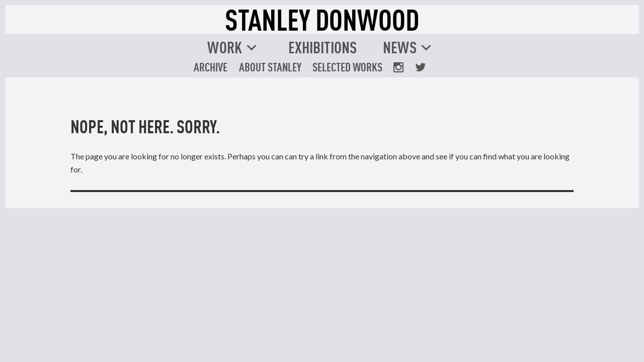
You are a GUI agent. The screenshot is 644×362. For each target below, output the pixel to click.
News (400, 47)
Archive (211, 67)
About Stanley (270, 67)
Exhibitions (323, 47)
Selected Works (347, 67)
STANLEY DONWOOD (322, 20)
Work (225, 47)
